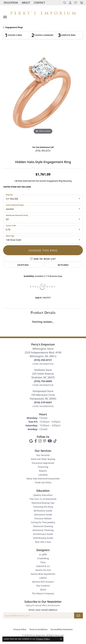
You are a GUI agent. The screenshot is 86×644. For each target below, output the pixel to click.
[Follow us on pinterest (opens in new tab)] (45, 441)
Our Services (43, 455)
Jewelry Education (43, 495)
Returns (63, 265)
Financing (43, 467)
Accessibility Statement (62, 629)
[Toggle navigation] (5, 17)
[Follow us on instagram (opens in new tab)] (40, 441)
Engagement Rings (14, 27)
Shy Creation (43, 586)
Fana (43, 562)
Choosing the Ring (43, 507)
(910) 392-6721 (43, 151)
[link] (39, 3)
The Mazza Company (43, 593)
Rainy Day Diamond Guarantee (43, 479)
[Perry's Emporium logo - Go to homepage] (43, 12)
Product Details (43, 313)
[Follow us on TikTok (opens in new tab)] (55, 441)
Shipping (23, 265)
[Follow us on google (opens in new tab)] (31, 441)
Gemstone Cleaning (43, 530)
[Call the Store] (43, 360)
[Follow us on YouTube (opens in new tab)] (50, 441)
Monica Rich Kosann (43, 582)
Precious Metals (43, 518)
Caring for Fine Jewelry (43, 522)
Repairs (43, 471)
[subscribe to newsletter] (78, 615)
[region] (43, 95)
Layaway (43, 475)
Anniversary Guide (43, 534)
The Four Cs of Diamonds (43, 499)
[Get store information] (43, 364)
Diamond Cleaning (43, 526)
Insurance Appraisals (43, 463)
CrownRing (43, 558)
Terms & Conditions (38, 629)
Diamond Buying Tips (43, 503)
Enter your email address (43, 610)
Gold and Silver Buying (43, 459)
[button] (10, 3)
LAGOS (43, 578)
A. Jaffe (43, 554)
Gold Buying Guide (43, 538)
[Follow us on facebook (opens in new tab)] (36, 441)
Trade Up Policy (43, 482)
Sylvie (43, 590)
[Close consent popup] (61, 639)
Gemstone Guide (43, 515)
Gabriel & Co (43, 566)
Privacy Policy (20, 629)
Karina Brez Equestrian (43, 574)
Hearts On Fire (43, 570)
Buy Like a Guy (43, 542)
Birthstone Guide (43, 511)
